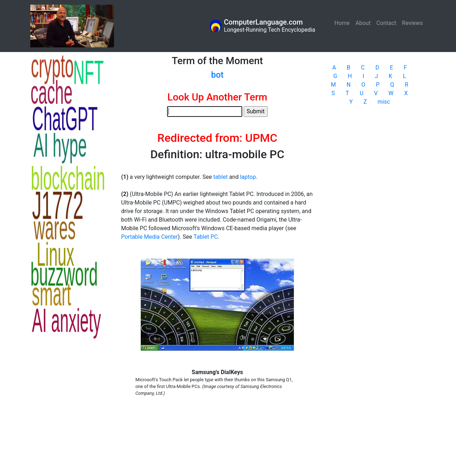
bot (217, 75)
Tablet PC (206, 237)
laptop (248, 177)
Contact (386, 23)
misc (384, 102)
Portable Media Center (149, 237)
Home (344, 23)
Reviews (412, 23)
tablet (221, 177)
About (363, 23)
